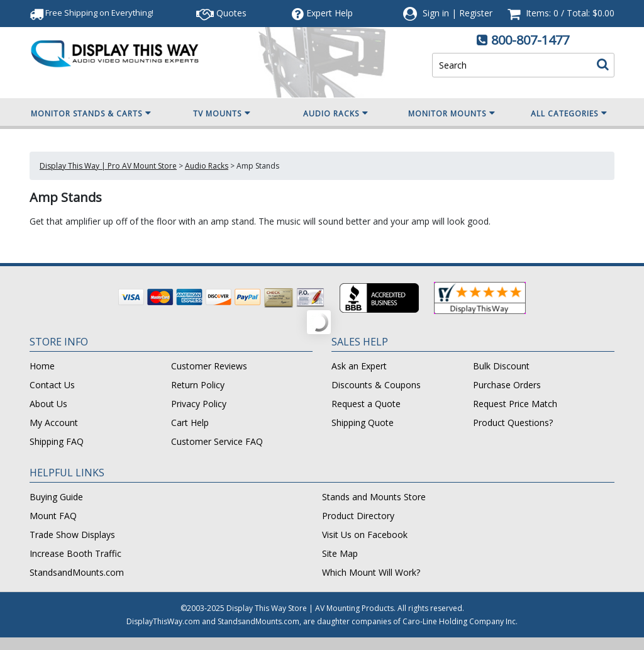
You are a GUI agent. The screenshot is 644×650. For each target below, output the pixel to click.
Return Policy (198, 385)
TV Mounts (222, 113)
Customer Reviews (209, 366)
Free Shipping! (92, 13)
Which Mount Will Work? (371, 572)
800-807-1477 (530, 40)
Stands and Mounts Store (374, 497)
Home (42, 366)
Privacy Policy (199, 404)
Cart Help (190, 423)
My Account (54, 423)
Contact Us (52, 385)
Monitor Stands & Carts (91, 113)
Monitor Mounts (452, 113)
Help (322, 13)
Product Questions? (513, 423)
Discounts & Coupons (376, 385)
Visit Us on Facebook (365, 535)
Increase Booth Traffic (75, 553)
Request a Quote (366, 404)
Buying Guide (56, 497)
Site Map (340, 553)
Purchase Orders (507, 385)
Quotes (221, 13)
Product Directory (358, 516)
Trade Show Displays (72, 535)
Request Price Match (515, 404)
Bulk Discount (501, 366)
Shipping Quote (363, 423)
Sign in (436, 13)
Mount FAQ (53, 516)
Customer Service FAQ (217, 441)
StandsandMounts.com (77, 572)
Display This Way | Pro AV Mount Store (108, 166)
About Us (48, 404)
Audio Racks (336, 113)
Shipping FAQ (57, 441)
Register (476, 13)
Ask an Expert (359, 366)
